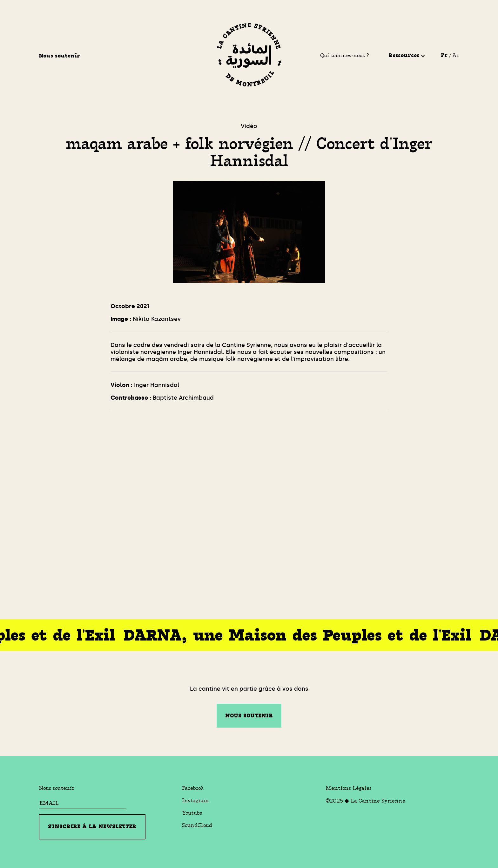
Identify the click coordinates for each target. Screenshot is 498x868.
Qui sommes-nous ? (344, 55)
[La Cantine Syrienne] (249, 56)
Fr (444, 55)
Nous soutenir (60, 56)
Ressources (407, 55)
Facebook (193, 788)
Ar (456, 55)
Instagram (195, 800)
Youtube (192, 813)
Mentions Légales (349, 788)
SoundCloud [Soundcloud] (197, 825)
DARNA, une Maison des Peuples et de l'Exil (295, 635)
